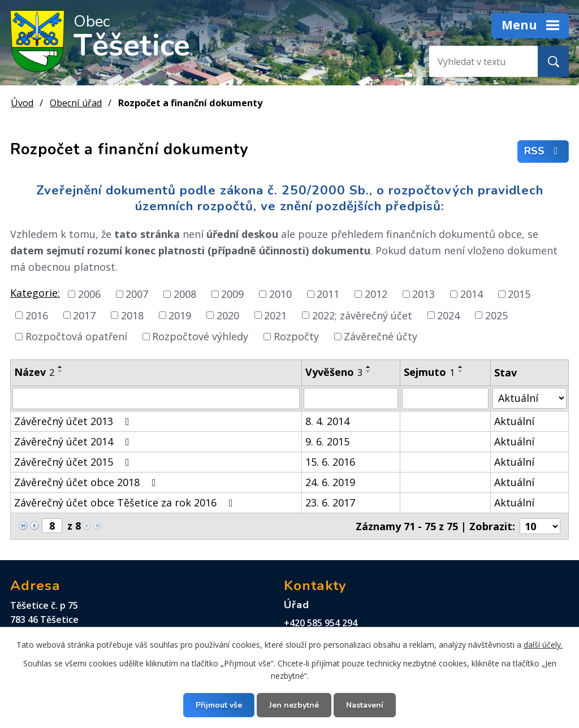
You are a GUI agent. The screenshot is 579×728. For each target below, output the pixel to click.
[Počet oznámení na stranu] (540, 526)
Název (34, 372)
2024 (448, 315)
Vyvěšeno (334, 372)
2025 (496, 315)
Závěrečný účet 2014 (74, 441)
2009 (232, 294)
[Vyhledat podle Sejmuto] (445, 398)
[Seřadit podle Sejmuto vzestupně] (461, 367)
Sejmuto (429, 372)
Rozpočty (296, 336)
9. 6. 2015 (327, 441)
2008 (185, 294)
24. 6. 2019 (330, 482)
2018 (132, 315)
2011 (328, 294)
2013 (424, 294)
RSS (543, 151)
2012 (376, 294)
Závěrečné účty (381, 336)
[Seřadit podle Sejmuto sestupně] (461, 371)
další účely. (543, 645)
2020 (228, 315)
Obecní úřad (76, 103)
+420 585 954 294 (321, 623)
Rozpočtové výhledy (200, 336)
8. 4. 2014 (327, 421)
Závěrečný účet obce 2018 (87, 482)
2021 (275, 315)
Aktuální (514, 421)
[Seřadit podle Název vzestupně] (61, 367)
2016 (37, 315)
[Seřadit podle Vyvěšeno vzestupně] (369, 367)
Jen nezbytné (294, 705)
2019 (180, 315)
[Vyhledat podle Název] (156, 398)
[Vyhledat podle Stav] (530, 398)
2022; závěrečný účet (362, 315)
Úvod (22, 103)
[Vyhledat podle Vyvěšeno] (351, 398)
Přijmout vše (219, 705)
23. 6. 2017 (330, 502)
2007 (137, 294)
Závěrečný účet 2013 (74, 421)
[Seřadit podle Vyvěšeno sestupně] (369, 371)
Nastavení (365, 705)
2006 (89, 294)
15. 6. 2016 (330, 462)
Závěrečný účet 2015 (74, 462)
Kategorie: (35, 293)
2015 (519, 294)
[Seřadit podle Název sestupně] (61, 371)
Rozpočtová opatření (76, 336)
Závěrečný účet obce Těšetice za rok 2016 (126, 502)
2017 (84, 315)
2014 (472, 294)
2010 (280, 294)
